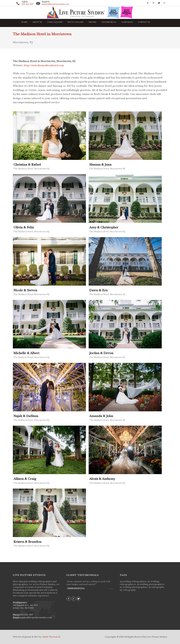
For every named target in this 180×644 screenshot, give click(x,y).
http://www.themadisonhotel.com (44, 65)
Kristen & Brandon (27, 542)
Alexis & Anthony (102, 479)
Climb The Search (51, 637)
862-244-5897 (27, 615)
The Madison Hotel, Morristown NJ (31, 169)
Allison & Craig (25, 479)
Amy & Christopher (104, 227)
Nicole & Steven (25, 290)
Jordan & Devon (101, 353)
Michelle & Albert (26, 353)
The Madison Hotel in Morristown (42, 34)
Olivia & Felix (24, 227)
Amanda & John (101, 416)
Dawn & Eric (99, 290)
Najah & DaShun (26, 416)
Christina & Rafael (27, 165)
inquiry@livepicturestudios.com (55, 4)
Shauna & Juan (100, 165)
